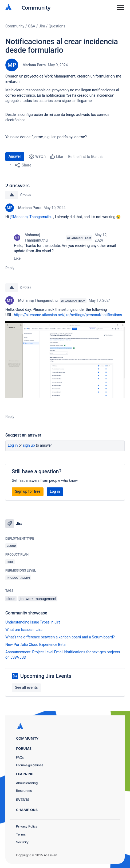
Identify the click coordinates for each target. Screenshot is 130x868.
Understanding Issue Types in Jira (33, 622)
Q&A (32, 26)
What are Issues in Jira (24, 630)
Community (36, 7)
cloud (11, 599)
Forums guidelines (30, 765)
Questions (57, 26)
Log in (13, 445)
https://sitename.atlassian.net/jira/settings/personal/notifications (68, 315)
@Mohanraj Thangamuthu (31, 217)
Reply (10, 268)
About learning (27, 783)
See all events (26, 687)
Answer (15, 156)
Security (22, 842)
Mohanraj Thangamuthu (36, 238)
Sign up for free (28, 491)
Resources (24, 791)
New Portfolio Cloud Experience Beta (36, 645)
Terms (21, 834)
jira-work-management (38, 599)
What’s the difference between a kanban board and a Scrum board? (60, 637)
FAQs (20, 757)
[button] (65, 359)
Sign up (29, 445)
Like (17, 258)
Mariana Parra (34, 65)
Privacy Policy (27, 826)
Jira (42, 26)
